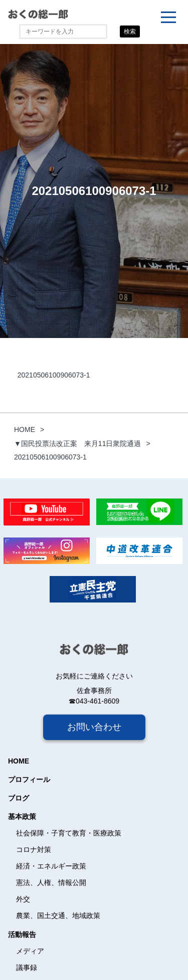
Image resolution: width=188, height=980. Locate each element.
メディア (30, 951)
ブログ (19, 798)
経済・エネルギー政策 (51, 866)
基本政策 (22, 816)
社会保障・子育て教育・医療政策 (69, 833)
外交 (23, 899)
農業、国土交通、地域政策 (58, 915)
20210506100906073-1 (54, 375)
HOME (19, 761)
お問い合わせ (94, 727)
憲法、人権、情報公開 (51, 882)
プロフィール (29, 779)
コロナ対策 (34, 849)
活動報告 (22, 934)
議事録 (27, 967)
